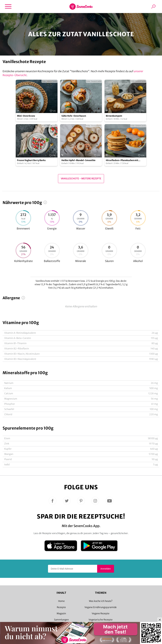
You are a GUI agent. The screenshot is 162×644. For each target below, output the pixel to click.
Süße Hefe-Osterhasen (74, 116)
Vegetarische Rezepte (101, 620)
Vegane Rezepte (101, 613)
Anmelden (106, 569)
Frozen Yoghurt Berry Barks (31, 160)
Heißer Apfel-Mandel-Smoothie (78, 160)
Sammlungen (61, 620)
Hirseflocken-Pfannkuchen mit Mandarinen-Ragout (122, 160)
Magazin (61, 613)
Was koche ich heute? (101, 601)
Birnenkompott (114, 116)
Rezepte (61, 607)
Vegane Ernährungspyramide (101, 607)
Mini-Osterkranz (26, 116)
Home (61, 601)
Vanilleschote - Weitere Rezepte (81, 179)
